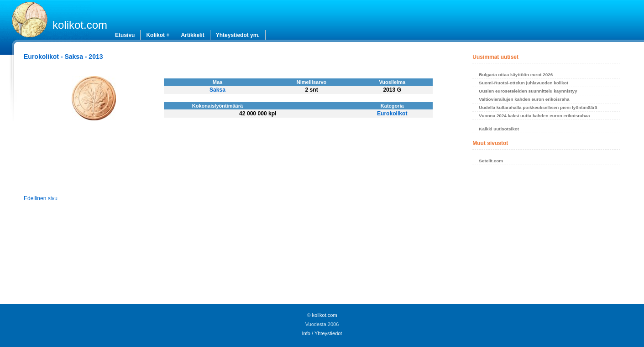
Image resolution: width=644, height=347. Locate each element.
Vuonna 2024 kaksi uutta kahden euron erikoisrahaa (534, 116)
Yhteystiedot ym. (238, 35)
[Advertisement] (546, 237)
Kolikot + (158, 35)
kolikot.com (80, 25)
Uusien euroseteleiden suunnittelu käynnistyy (528, 91)
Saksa (217, 90)
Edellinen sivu (41, 198)
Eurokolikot (392, 114)
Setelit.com (491, 161)
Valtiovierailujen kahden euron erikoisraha (524, 99)
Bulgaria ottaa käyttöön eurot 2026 (516, 75)
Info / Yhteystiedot (322, 333)
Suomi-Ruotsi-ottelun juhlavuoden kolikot (524, 83)
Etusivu (125, 35)
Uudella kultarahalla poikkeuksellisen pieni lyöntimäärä (538, 107)
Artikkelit (192, 35)
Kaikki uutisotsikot (499, 129)
